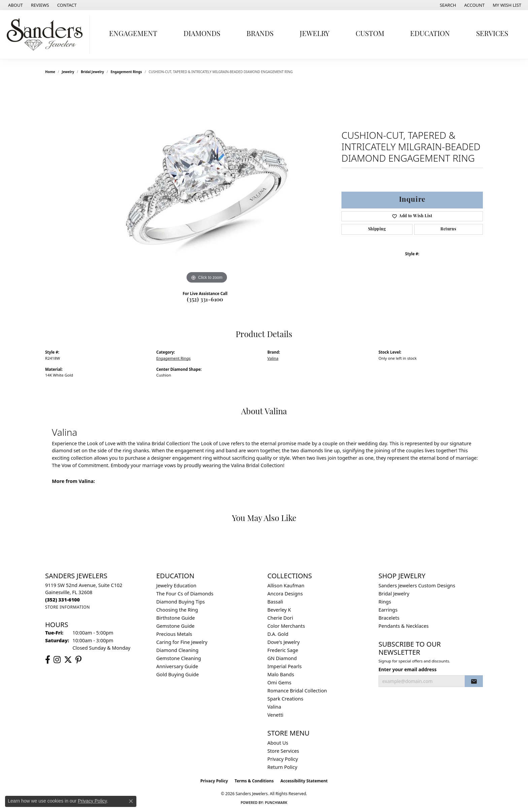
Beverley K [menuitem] (279, 610)
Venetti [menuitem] (275, 715)
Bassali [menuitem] (275, 602)
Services (492, 34)
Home (50, 72)
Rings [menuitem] (385, 602)
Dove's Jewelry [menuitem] (284, 642)
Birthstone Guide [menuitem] (176, 618)
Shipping (377, 229)
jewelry (68, 72)
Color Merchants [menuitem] (286, 626)
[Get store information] (68, 607)
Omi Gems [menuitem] (279, 683)
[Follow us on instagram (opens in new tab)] (57, 660)
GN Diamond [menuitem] (282, 658)
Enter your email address (408, 669)
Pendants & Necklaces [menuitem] (404, 626)
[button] (447, 5)
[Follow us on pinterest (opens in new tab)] (78, 660)
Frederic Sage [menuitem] (283, 650)
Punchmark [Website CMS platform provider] (276, 803)
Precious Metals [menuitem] (174, 634)
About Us (278, 743)
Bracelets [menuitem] (389, 618)
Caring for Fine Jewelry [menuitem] (182, 642)
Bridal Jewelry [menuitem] (394, 594)
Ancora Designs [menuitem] (285, 594)
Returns (448, 229)
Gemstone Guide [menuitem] (175, 626)
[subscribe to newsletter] (474, 681)
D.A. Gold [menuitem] (278, 634)
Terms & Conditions (254, 781)
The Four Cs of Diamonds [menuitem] (185, 594)
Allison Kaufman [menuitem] (286, 586)
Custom (370, 34)
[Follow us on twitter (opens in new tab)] (68, 660)
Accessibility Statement (304, 781)
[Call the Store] (62, 600)
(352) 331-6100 (205, 300)
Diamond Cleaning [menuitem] (177, 650)
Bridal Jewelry (92, 72)
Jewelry (315, 34)
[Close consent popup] (131, 801)
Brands (260, 34)
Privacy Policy (283, 759)
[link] (15, 5)
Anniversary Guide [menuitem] (177, 666)
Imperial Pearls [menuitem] (285, 666)
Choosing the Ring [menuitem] (177, 610)
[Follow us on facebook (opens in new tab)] (48, 660)
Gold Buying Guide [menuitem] (177, 674)
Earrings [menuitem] (388, 610)
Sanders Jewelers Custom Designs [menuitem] (417, 586)
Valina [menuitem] (274, 707)
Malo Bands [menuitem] (281, 674)
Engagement (133, 34)
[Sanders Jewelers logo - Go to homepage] (46, 35)
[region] (207, 184)
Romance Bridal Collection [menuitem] (297, 691)
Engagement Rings (126, 72)
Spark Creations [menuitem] (285, 699)
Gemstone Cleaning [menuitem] (179, 658)
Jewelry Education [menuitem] (176, 586)
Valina (273, 358)
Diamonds (202, 34)
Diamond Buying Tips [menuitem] (180, 602)
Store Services (283, 751)
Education (430, 34)
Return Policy (282, 767)
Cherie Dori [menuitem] (280, 618)
